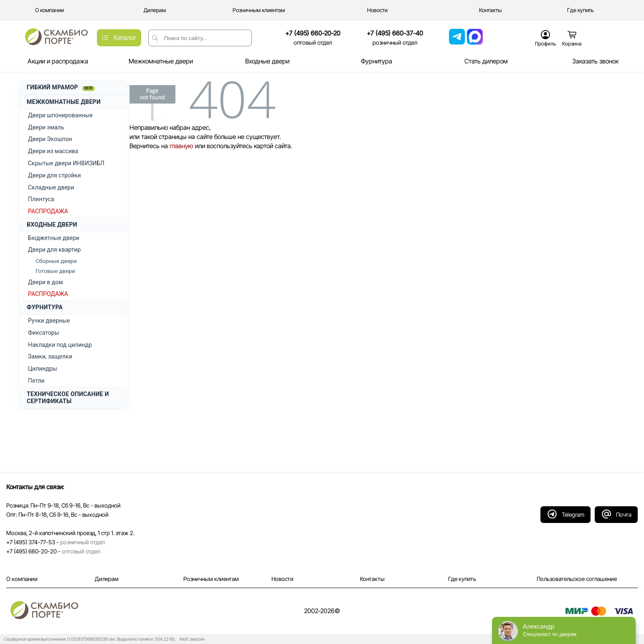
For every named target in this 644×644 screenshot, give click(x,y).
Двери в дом (46, 282)
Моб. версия (191, 639)
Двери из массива (53, 151)
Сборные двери (56, 261)
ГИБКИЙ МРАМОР (61, 87)
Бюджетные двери (54, 238)
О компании (22, 579)
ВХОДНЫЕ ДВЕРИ (52, 225)
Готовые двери (55, 271)
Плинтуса (41, 199)
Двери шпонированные (60, 115)
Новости (283, 579)
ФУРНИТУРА (45, 307)
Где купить (462, 579)
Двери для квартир (54, 250)
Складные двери (51, 187)
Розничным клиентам (211, 579)
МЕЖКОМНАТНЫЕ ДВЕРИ (64, 102)
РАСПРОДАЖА (48, 211)
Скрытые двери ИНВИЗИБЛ (66, 163)
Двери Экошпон (50, 139)
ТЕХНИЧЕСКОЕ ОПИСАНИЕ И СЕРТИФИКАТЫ (68, 398)
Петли (36, 381)
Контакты (372, 579)
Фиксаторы (43, 333)
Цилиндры (43, 369)
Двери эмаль (46, 127)
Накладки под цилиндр (60, 345)
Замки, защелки (50, 356)
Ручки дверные (49, 321)
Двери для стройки (55, 175)
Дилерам (107, 579)
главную (181, 146)
